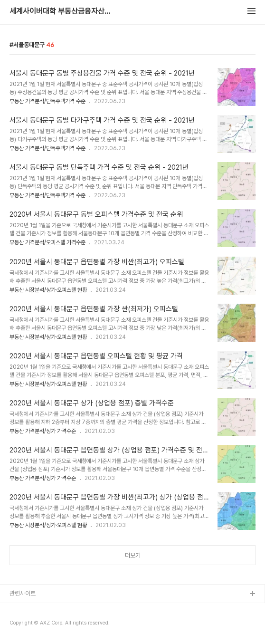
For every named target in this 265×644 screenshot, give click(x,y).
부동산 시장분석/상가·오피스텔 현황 (48, 290)
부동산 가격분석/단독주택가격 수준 (47, 101)
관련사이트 (23, 593)
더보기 (133, 555)
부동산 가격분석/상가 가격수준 (43, 431)
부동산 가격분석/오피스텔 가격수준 (47, 242)
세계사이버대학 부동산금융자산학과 (62, 11)
